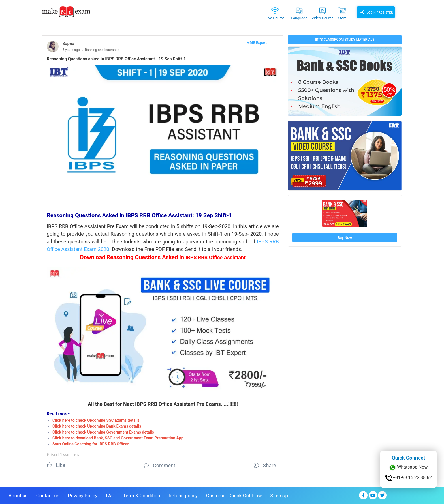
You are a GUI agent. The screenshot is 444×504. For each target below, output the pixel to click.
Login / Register (376, 13)
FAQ (110, 494)
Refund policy (183, 494)
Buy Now (345, 238)
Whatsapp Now (408, 467)
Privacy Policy (83, 494)
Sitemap (279, 494)
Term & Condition (142, 494)
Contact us (48, 494)
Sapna (68, 44)
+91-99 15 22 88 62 (408, 478)
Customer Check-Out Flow (234, 494)
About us (18, 494)
